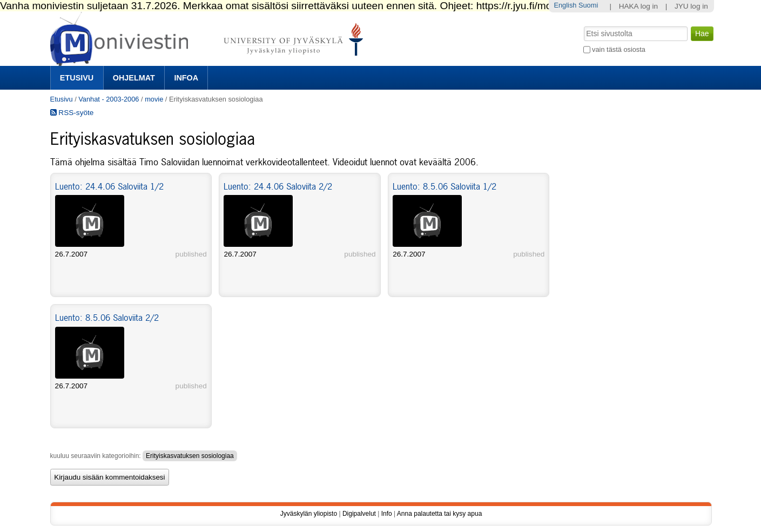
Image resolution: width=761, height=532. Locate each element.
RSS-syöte (72, 113)
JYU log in (691, 6)
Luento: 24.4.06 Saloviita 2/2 (278, 186)
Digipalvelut (359, 514)
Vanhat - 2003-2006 (109, 99)
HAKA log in (639, 6)
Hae (582, 25)
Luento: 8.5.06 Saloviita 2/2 (107, 318)
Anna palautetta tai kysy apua (439, 514)
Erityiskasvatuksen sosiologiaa (190, 456)
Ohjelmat (134, 78)
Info (387, 514)
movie (154, 99)
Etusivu (77, 78)
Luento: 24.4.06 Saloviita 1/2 (109, 186)
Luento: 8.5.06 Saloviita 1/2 (445, 186)
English (565, 5)
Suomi (588, 5)
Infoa (186, 78)
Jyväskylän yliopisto (309, 514)
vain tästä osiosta (619, 49)
